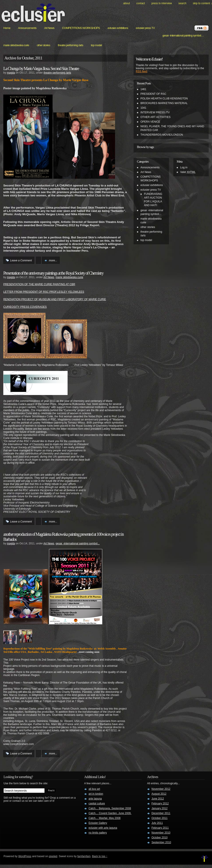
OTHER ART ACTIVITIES (155, 117)
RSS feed (141, 71)
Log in (184, 167)
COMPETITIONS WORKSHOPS (81, 28)
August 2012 (159, 794)
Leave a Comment (21, 260)
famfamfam (84, 856)
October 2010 (160, 838)
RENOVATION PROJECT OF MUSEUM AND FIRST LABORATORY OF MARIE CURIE (55, 299)
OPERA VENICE (150, 122)
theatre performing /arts (71, 45)
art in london (96, 794)
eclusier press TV (145, 28)
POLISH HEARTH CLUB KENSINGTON (164, 99)
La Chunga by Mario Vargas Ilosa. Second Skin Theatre (41, 68)
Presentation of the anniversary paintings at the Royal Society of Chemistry (53, 273)
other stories (44, 45)
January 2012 (160, 808)
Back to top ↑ (100, 856)
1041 (143, 108)
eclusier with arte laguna (103, 828)
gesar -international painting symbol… (183, 35)
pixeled (53, 856)
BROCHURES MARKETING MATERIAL (164, 103)
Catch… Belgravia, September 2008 (110, 808)
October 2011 (160, 818)
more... (53, 260)
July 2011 (157, 823)
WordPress (25, 856)
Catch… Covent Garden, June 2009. (110, 813)
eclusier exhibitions (118, 28)
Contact (141, 3)
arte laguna (95, 799)
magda (11, 73)
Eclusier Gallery (98, 823)
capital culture (97, 803)
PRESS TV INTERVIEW (162, 3)
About (127, 3)
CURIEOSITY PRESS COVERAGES (25, 307)
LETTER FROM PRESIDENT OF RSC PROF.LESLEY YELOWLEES (44, 292)
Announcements (27, 28)
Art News (49, 28)
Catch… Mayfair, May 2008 (105, 818)
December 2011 (161, 813)
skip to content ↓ (202, 3)
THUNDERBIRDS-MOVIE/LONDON (162, 135)
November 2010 (161, 833)
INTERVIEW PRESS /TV (155, 112)
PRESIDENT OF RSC (153, 94)
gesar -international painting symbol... (78, 543)
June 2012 (158, 799)
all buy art (94, 789)
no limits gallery (98, 833)
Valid (188, 172)
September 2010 (161, 842)
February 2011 (160, 828)
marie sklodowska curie (16, 45)
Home (7, 28)
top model (96, 45)
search (182, 3)
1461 (143, 89)
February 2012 (160, 803)
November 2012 (161, 789)
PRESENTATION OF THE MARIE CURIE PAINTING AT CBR (39, 284)
